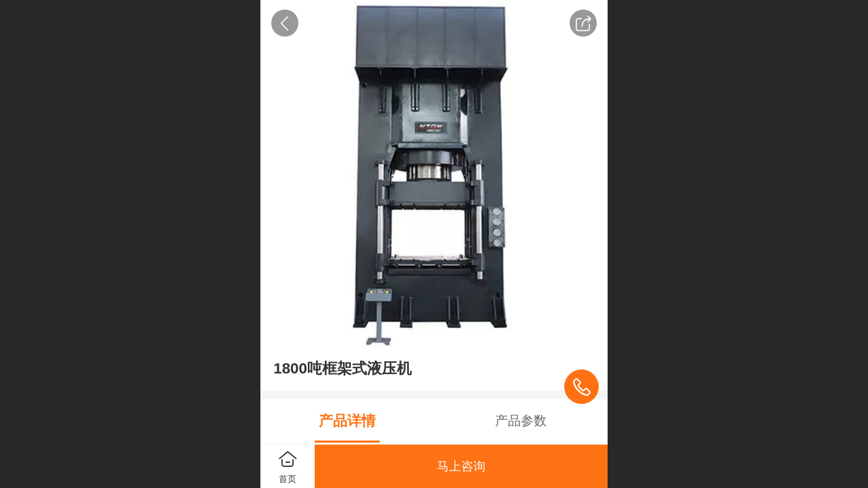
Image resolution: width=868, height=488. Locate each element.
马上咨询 (461, 466)
